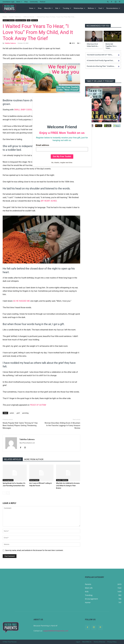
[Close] (91, 97)
